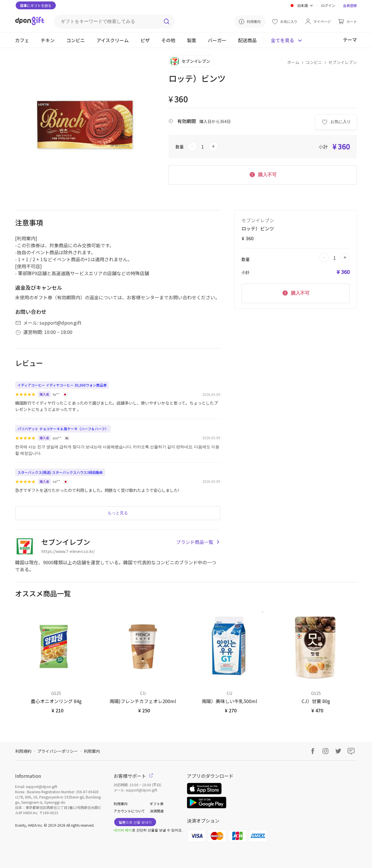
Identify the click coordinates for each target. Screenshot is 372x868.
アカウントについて (129, 811)
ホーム (293, 62)
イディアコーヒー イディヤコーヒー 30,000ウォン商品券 (62, 385)
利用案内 (92, 751)
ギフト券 (157, 804)
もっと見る (118, 513)
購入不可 (263, 174)
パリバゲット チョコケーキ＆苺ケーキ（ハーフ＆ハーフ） (63, 429)
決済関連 (157, 811)
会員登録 (350, 5)
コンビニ (314, 62)
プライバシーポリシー (58, 751)
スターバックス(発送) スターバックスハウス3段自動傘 (60, 472)
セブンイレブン (343, 62)
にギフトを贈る (36, 5)
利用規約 (23, 751)
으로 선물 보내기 (135, 822)
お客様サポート (133, 776)
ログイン (328, 5)
